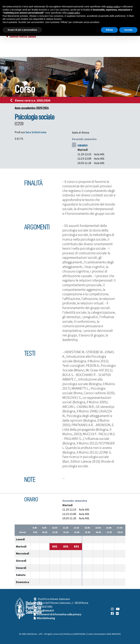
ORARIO (83, 145)
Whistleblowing (46, 618)
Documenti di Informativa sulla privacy (59, 614)
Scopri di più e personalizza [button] (22, 30)
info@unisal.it (46, 611)
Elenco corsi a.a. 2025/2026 (31, 101)
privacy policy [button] (113, 7)
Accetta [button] (128, 30)
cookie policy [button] (74, 13)
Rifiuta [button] (109, 30)
